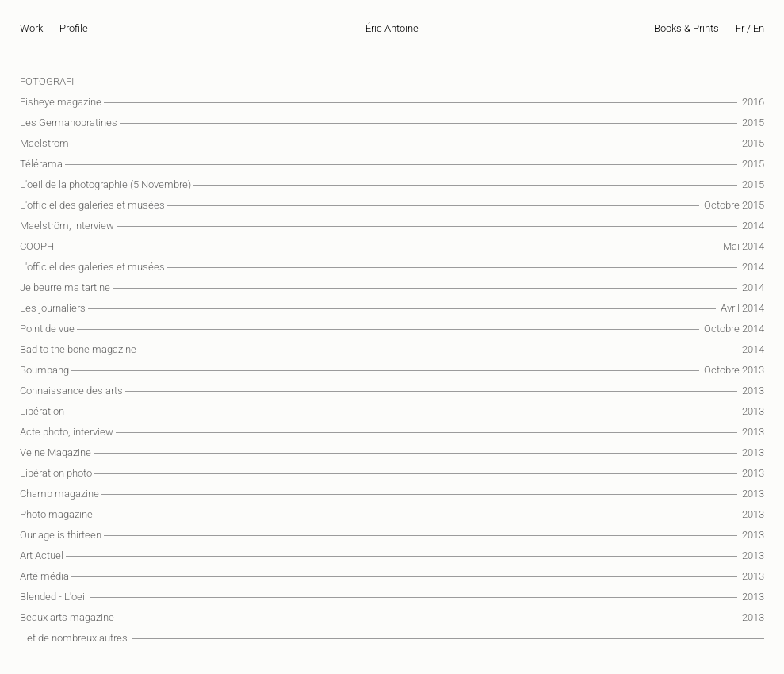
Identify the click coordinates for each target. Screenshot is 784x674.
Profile (74, 28)
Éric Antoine (392, 28)
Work (31, 28)
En (759, 28)
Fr (740, 28)
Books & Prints (686, 28)
